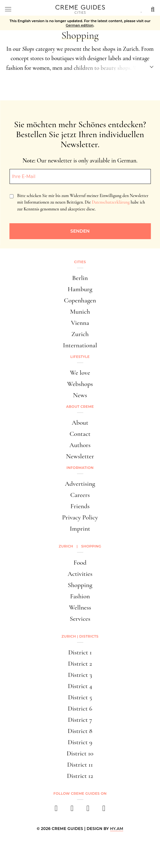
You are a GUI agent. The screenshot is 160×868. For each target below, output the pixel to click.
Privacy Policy (80, 517)
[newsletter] (104, 810)
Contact (80, 434)
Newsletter (80, 456)
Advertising (80, 484)
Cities (80, 262)
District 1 (80, 652)
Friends (80, 506)
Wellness (80, 608)
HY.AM (117, 829)
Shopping (80, 585)
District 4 (80, 686)
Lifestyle (80, 357)
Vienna (80, 323)
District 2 (80, 664)
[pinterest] (88, 810)
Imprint (80, 529)
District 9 (80, 742)
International (80, 345)
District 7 (80, 720)
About (80, 423)
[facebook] (56, 810)
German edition (80, 25)
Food (80, 563)
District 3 (80, 675)
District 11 (80, 765)
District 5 (80, 697)
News (80, 395)
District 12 (80, 776)
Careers (80, 495)
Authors (80, 445)
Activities (80, 574)
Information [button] (80, 468)
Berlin (80, 278)
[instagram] (72, 810)
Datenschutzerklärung (111, 202)
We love (80, 373)
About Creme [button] (80, 407)
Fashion (80, 596)
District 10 (80, 753)
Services (80, 619)
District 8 (80, 731)
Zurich (80, 334)
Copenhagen (80, 300)
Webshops (80, 384)
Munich (80, 312)
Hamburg (80, 289)
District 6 (80, 709)
